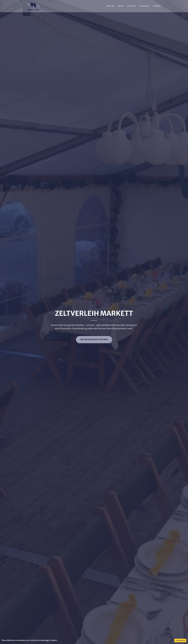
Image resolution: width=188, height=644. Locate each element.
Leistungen (144, 6)
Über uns (110, 6)
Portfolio (132, 6)
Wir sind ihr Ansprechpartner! (94, 340)
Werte (121, 6)
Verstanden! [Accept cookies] (180, 640)
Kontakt (157, 6)
